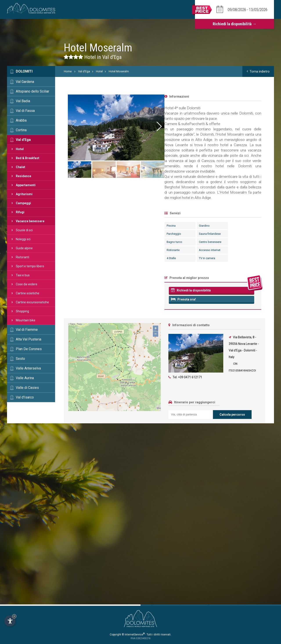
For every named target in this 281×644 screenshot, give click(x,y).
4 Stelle (71, 258)
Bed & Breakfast (28, 158)
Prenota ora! (83, 299)
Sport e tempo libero (30, 266)
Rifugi (20, 212)
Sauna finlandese (109, 234)
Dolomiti (24, 71)
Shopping (22, 311)
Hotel (20, 149)
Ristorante (73, 250)
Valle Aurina (25, 378)
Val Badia (23, 101)
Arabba (21, 120)
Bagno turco (74, 242)
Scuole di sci (24, 230)
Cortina (21, 130)
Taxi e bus (23, 275)
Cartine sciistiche (28, 293)
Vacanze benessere (30, 221)
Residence (23, 176)
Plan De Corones (29, 349)
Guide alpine (24, 248)
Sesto (20, 359)
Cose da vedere (27, 284)
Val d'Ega (23, 140)
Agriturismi (24, 194)
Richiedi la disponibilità (90, 290)
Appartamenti (26, 185)
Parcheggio (73, 234)
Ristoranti (23, 257)
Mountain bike (26, 320)
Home (68, 71)
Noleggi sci (23, 239)
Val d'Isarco (25, 397)
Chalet (21, 167)
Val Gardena (25, 82)
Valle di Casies (27, 388)
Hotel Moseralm (119, 71)
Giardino (104, 226)
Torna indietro (258, 71)
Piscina (71, 226)
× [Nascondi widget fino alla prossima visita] (14, 616)
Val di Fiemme (27, 330)
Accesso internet (109, 250)
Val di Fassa (25, 111)
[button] (259, 126)
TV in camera (106, 258)
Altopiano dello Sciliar (32, 91)
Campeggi (23, 203)
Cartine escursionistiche (32, 302)
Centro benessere (110, 242)
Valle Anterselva (28, 368)
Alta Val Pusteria (29, 339)
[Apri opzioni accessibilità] (10, 621)
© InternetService (133, 635)
